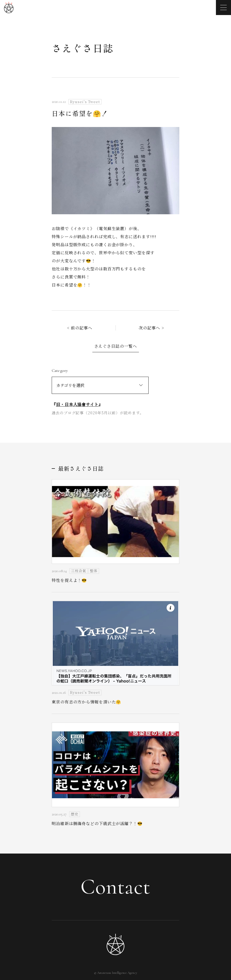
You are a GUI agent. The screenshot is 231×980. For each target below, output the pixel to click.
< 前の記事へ (80, 328)
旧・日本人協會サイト (77, 404)
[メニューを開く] (223, 8)
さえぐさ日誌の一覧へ (116, 346)
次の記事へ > (151, 328)
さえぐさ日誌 (83, 48)
